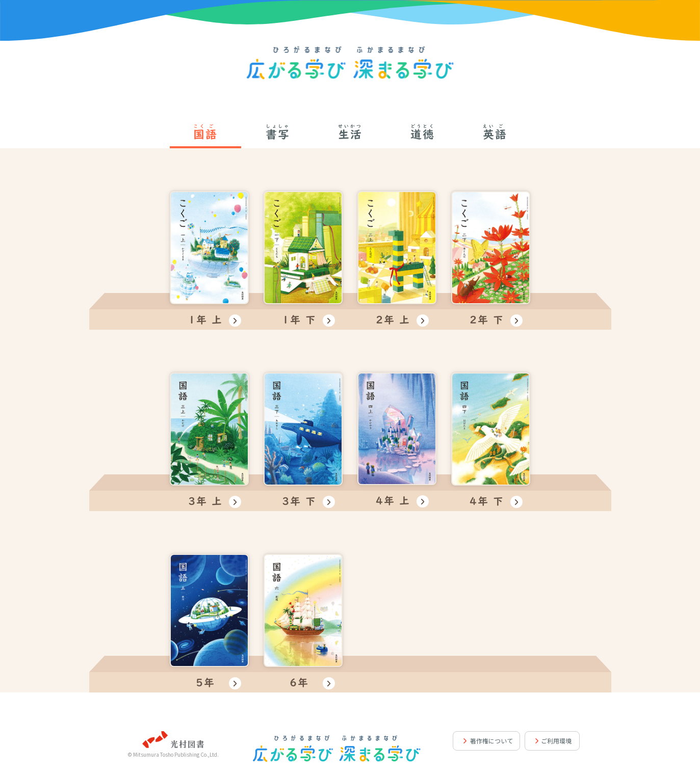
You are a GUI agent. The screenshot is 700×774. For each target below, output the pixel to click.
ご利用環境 (556, 741)
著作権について (491, 741)
